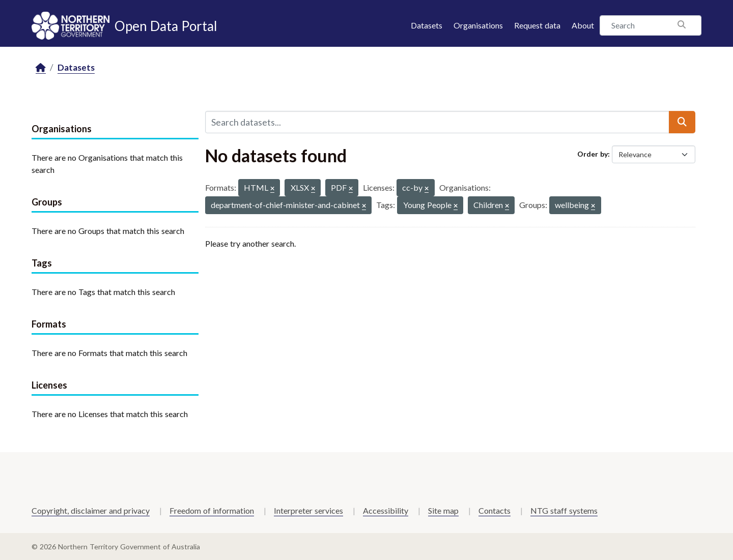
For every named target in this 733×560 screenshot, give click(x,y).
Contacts (495, 510)
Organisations (478, 25)
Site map (443, 510)
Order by (593, 154)
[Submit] (682, 122)
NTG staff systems (564, 510)
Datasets (427, 25)
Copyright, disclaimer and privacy (91, 510)
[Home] (41, 68)
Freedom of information (212, 510)
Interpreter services (308, 510)
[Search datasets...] (437, 122)
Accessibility (386, 510)
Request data (537, 25)
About (583, 25)
